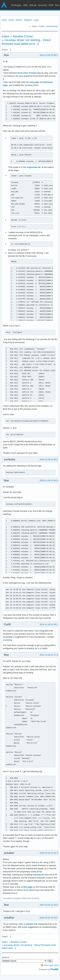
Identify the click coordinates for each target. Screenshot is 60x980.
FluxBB (54, 969)
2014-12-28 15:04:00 (49, 480)
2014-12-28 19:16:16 (49, 624)
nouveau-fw (38, 875)
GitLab (33, 5)
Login (36, 20)
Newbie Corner (23, 36)
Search (19, 20)
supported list (34, 167)
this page (28, 887)
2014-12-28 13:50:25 (49, 459)
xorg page (34, 82)
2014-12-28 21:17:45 (49, 655)
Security (42, 5)
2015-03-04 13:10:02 (49, 905)
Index (4, 20)
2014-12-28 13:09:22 (49, 55)
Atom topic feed (51, 965)
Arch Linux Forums (27, 73)
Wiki (26, 5)
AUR (51, 5)
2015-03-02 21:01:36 (49, 853)
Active (42, 26)
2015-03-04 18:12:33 (49, 918)
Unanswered (52, 26)
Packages (16, 5)
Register (28, 20)
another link (32, 924)
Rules (11, 20)
